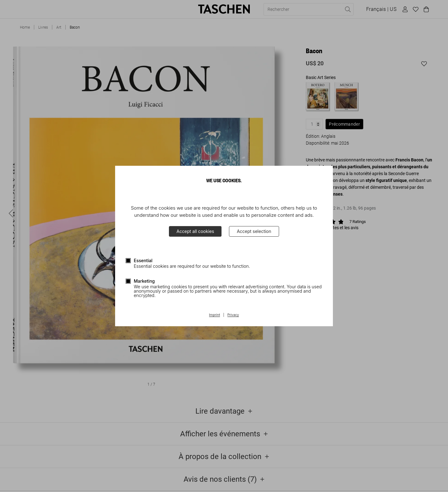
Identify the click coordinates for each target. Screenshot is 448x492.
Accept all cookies (195, 231)
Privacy (233, 315)
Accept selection (254, 231)
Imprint (215, 315)
